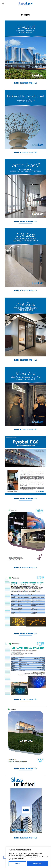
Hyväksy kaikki (38, 864)
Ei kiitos (17, 864)
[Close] (49, 847)
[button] (3, 4)
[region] (28, 857)
